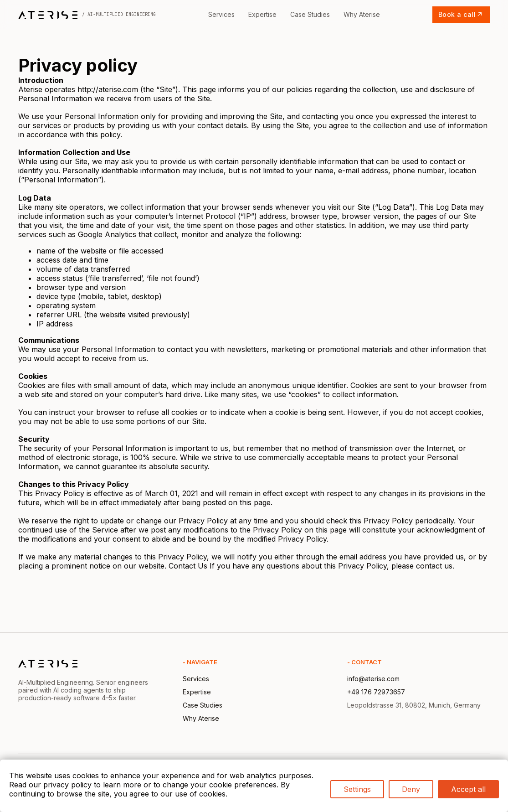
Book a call (461, 14)
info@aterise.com (373, 679)
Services (221, 14)
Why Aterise (362, 14)
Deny (411, 789)
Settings (357, 789)
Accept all (468, 789)
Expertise (262, 14)
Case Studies (310, 14)
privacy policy (67, 785)
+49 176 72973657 (376, 692)
